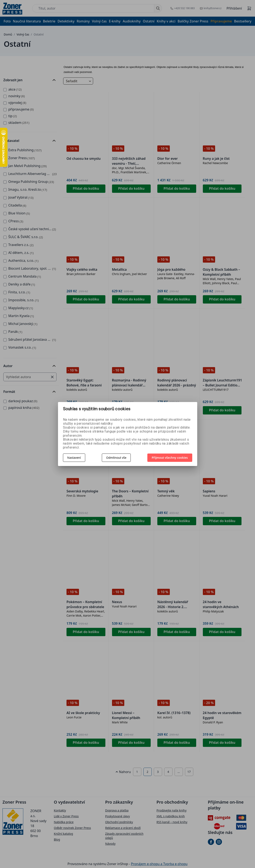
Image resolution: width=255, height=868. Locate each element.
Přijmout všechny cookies (170, 458)
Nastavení (74, 458)
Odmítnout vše (116, 458)
